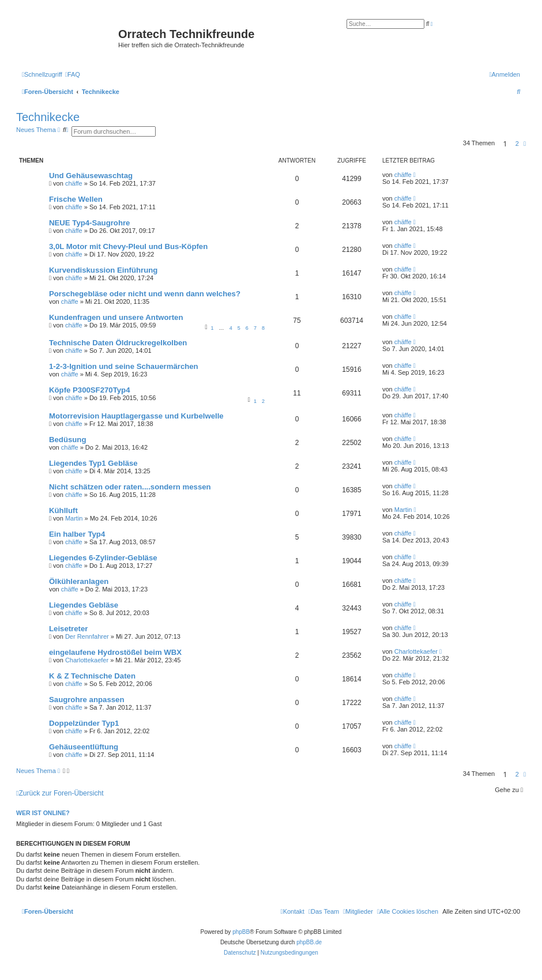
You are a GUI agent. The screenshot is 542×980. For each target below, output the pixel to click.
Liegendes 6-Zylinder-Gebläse (103, 558)
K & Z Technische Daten (92, 676)
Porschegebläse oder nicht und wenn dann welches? (145, 294)
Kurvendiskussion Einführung (103, 270)
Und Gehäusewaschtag (91, 176)
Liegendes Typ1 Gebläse (93, 463)
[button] (525, 144)
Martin (74, 518)
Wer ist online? (43, 813)
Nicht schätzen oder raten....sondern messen (130, 487)
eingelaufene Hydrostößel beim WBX (115, 652)
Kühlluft (63, 510)
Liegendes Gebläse (84, 605)
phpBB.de (309, 942)
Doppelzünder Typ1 (84, 723)
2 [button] (517, 144)
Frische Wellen (76, 199)
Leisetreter (68, 629)
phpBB (241, 932)
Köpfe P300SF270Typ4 (89, 390)
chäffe (74, 183)
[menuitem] (73, 74)
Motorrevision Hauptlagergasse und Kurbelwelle (136, 416)
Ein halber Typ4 (77, 534)
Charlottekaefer (87, 660)
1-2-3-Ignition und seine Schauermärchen (124, 366)
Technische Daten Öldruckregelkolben (118, 343)
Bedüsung (67, 440)
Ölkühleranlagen (79, 581)
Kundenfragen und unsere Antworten (116, 317)
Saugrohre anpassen (86, 700)
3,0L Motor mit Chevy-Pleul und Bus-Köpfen (128, 246)
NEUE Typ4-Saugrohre (89, 223)
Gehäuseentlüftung (84, 747)
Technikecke (48, 117)
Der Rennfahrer (87, 636)
